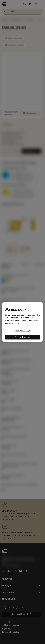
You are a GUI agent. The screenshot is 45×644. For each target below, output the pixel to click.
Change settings (22, 331)
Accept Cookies (22, 337)
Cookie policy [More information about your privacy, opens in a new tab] (13, 324)
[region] (22, 322)
